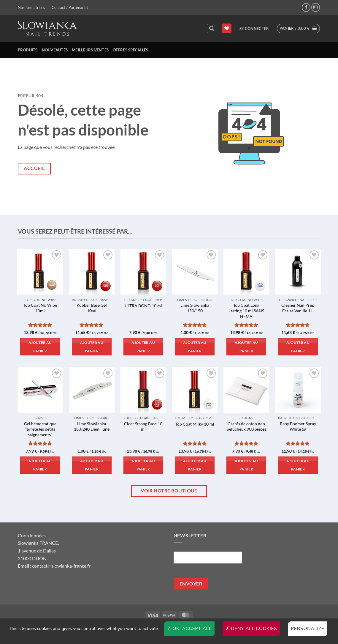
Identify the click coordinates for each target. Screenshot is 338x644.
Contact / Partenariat (70, 7)
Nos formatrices (31, 7)
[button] (212, 29)
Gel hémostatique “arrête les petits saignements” (40, 429)
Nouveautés (55, 50)
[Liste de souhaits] (227, 28)
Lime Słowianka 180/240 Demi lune (92, 426)
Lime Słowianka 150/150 (195, 308)
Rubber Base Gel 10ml (92, 308)
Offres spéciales (130, 50)
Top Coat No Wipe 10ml (40, 308)
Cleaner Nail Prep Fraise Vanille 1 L (298, 308)
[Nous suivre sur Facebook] (306, 7)
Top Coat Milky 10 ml (195, 424)
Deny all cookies (251, 629)
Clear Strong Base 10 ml (143, 426)
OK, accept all (189, 629)
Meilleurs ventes (90, 50)
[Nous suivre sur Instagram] (316, 7)
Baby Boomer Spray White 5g (298, 426)
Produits (28, 50)
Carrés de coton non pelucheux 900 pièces (246, 426)
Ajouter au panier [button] (40, 347)
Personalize (308, 629)
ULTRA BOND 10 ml (143, 306)
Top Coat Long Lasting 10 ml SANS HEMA (246, 311)
